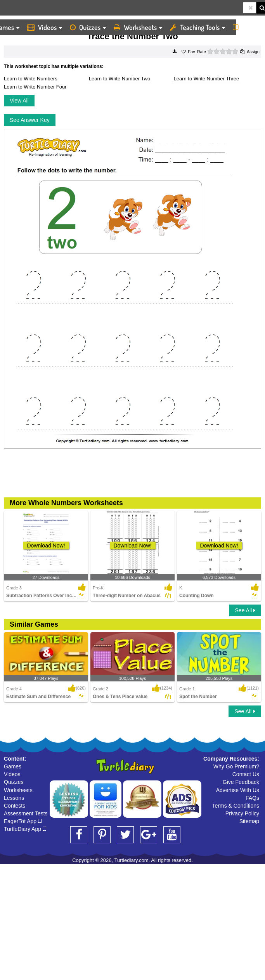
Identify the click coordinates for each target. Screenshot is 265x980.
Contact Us (246, 774)
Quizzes (88, 27)
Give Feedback (241, 782)
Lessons (14, 798)
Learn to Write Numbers (31, 79)
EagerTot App (23, 821)
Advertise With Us (238, 790)
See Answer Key (30, 120)
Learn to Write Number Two (120, 79)
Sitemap (249, 821)
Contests (15, 806)
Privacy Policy (242, 813)
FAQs (252, 798)
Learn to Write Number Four (35, 87)
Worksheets (138, 27)
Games (13, 766)
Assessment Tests (26, 813)
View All (19, 101)
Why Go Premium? (236, 766)
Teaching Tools (197, 27)
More (247, 27)
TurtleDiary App (25, 829)
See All (245, 610)
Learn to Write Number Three (207, 79)
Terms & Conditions (236, 806)
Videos (45, 27)
